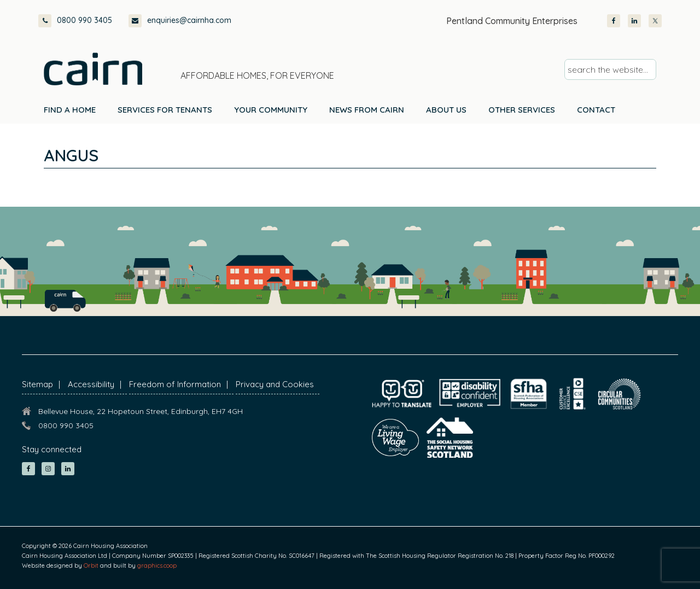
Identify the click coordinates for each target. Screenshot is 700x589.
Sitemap (37, 384)
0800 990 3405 (75, 21)
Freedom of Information (175, 384)
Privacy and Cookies (275, 384)
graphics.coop (157, 565)
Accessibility (91, 384)
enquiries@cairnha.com (180, 21)
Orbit (91, 565)
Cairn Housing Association (93, 69)
